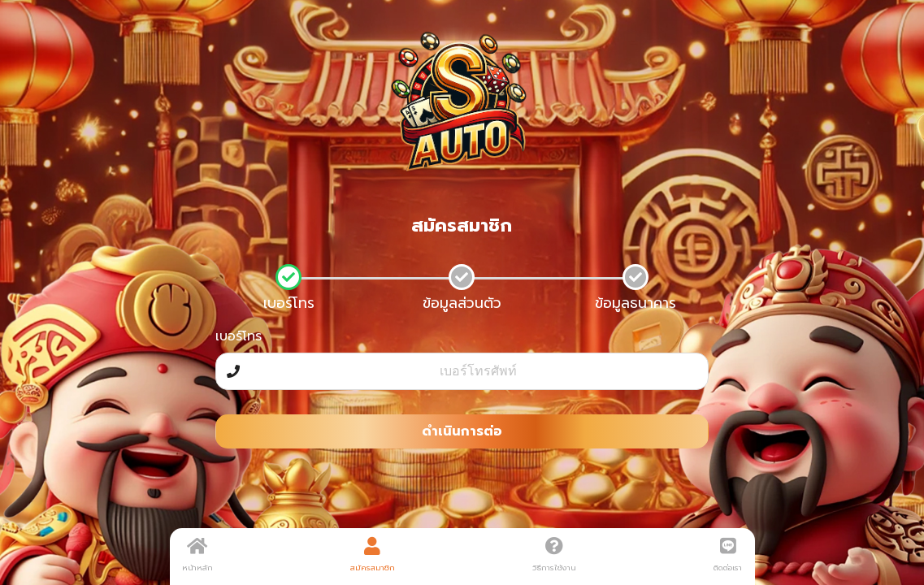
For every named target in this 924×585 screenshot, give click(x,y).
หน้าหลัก (197, 555)
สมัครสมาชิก (373, 555)
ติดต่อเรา (728, 555)
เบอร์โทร (239, 336)
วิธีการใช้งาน (554, 555)
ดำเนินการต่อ (462, 431)
